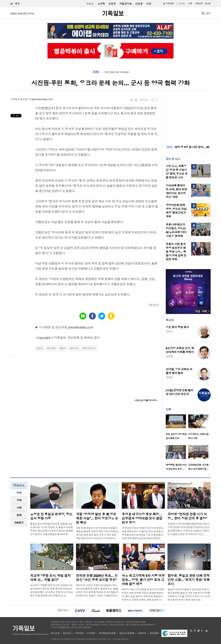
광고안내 (67, 633)
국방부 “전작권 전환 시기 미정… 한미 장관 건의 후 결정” (187, 516)
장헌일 (169, 377)
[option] (177, 428)
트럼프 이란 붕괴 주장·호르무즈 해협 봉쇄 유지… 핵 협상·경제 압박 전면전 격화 (176, 252)
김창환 (169, 356)
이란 (149, 4)
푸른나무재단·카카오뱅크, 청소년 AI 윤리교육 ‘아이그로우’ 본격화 (176, 230)
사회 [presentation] (19, 508)
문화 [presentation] (19, 515)
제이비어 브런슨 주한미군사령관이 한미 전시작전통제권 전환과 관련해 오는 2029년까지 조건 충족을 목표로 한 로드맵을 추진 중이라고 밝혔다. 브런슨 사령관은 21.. (97, 590)
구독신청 (199, 4)
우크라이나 (90, 348)
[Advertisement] (188, 119)
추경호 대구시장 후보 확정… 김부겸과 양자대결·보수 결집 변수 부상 (142, 518)
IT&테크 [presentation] (19, 522)
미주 (190, 4)
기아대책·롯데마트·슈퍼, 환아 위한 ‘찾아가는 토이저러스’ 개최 (176, 191)
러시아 (75, 348)
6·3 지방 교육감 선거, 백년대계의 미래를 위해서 (180, 350)
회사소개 (55, 633)
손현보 (112, 4)
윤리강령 (154, 633)
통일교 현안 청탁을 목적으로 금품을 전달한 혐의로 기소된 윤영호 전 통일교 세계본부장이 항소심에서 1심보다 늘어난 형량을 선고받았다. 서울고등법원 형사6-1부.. (52, 529)
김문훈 (139, 4)
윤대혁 (101, 4)
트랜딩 (90, 4)
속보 (169, 147)
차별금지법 (126, 4)
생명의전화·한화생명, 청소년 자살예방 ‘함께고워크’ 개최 (176, 211)
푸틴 (41, 348)
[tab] (19, 493)
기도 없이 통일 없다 (177, 327)
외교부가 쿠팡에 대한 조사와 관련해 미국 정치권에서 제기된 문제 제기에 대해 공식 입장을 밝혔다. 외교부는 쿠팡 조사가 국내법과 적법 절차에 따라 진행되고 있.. (52, 590)
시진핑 (52, 348)
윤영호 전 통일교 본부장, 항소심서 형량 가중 (51, 516)
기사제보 (91, 633)
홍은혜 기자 (26, 99)
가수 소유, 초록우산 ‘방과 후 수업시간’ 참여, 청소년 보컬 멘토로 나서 (177, 172)
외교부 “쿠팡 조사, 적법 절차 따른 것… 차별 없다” (50, 578)
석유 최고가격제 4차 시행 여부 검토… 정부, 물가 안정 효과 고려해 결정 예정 (143, 580)
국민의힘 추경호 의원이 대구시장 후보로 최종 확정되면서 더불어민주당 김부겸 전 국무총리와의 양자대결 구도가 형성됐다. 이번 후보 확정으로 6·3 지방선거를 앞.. (143, 533)
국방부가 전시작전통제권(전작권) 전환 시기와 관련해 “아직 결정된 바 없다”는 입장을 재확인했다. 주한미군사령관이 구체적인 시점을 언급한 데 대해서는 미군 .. (189, 529)
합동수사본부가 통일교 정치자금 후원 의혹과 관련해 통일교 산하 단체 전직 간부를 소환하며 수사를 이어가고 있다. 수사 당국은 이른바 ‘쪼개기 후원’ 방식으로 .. (189, 595)
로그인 (208, 4)
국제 (96, 72)
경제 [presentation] (19, 500)
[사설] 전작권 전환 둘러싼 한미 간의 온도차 (179, 392)
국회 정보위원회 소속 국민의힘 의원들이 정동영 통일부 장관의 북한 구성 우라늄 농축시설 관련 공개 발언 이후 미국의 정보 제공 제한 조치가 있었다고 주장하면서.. (97, 533)
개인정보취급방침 (107, 633)
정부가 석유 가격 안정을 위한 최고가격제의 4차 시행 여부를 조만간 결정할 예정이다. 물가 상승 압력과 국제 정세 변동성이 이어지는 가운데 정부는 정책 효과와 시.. (143, 595)
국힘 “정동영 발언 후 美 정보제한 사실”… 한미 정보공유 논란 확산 (97, 518)
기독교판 (170, 4)
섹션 (15, 4)
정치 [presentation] (19, 493)
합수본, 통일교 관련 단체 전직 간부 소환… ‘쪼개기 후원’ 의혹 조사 (189, 580)
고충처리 (142, 633)
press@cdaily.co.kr (43, 99)
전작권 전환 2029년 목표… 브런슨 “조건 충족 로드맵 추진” (97, 578)
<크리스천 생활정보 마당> (146, 400)
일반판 (182, 4)
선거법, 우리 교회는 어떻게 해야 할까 (179, 371)
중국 (63, 348)
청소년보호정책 (127, 633)
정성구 (169, 331)
